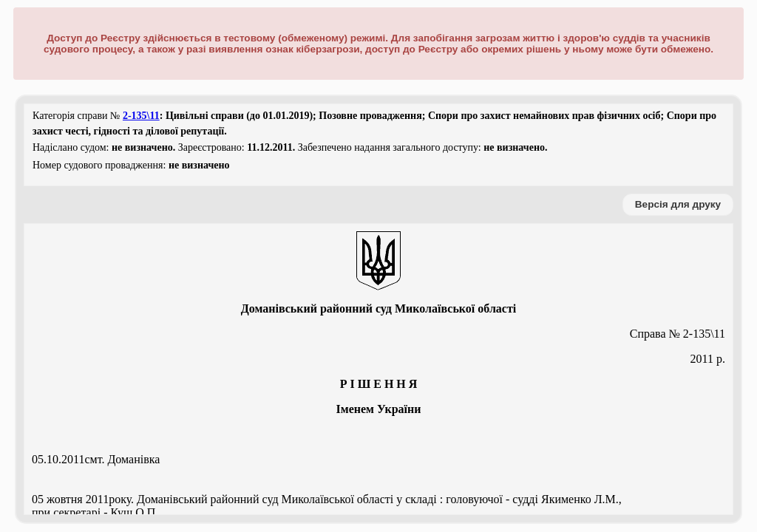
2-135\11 (141, 116)
